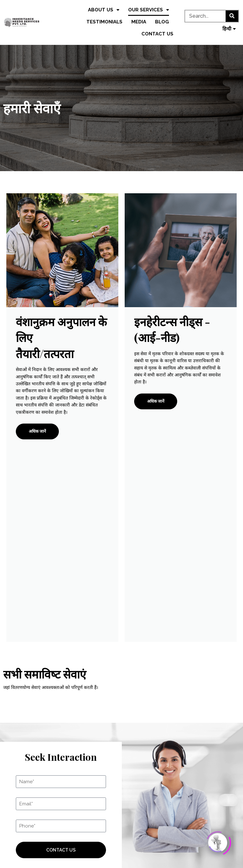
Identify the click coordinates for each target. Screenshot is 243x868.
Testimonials (104, 22)
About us (104, 10)
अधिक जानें (37, 431)
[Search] (232, 16)
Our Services (149, 10)
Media (139, 22)
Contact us (157, 34)
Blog (162, 22)
